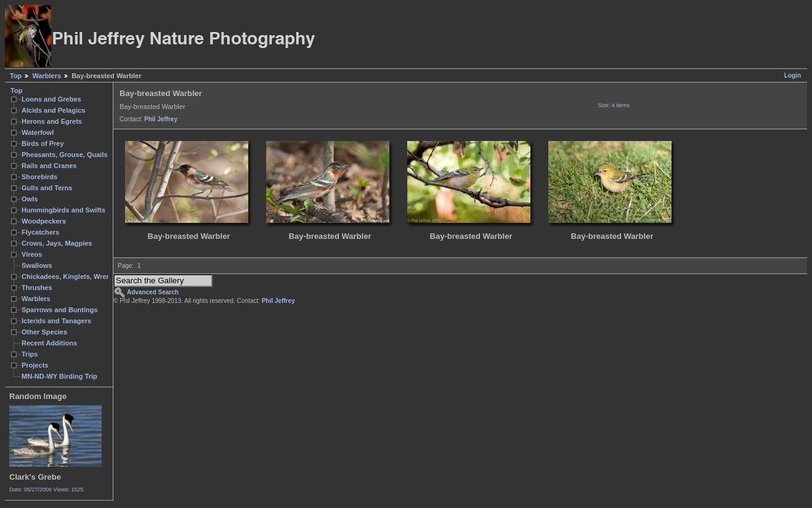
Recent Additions (49, 343)
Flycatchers (40, 232)
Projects (35, 365)
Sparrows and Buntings (60, 310)
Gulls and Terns (47, 188)
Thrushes (37, 288)
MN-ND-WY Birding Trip (59, 376)
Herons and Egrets (52, 121)
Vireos (32, 254)
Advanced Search (153, 292)
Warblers (47, 76)
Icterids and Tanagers (56, 321)
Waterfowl (38, 132)
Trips (30, 354)
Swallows (37, 265)
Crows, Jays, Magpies (57, 243)
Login (793, 75)
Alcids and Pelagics (53, 110)
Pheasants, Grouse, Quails (65, 155)
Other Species (44, 332)
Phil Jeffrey (161, 119)
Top (16, 76)
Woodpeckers (44, 221)
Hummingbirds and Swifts (63, 210)
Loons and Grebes (51, 99)
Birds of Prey (43, 143)
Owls (30, 199)
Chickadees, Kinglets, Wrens (68, 276)
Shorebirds (39, 177)
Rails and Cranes (49, 166)
